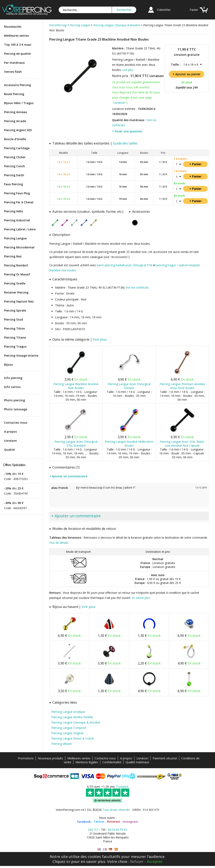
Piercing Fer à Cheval (19, 202)
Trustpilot (122, 787)
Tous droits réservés (116, 810)
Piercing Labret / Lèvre (20, 229)
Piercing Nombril (16, 265)
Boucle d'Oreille (15, 139)
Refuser (137, 861)
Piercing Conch (15, 166)
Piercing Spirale (15, 310)
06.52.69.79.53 (117, 830)
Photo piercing (15, 400)
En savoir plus (141, 598)
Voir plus (100, 339)
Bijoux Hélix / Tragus (19, 103)
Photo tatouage (16, 409)
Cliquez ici (61, 861)
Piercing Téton (15, 328)
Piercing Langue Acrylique (68, 712)
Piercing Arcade (15, 121)
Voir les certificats (137, 287)
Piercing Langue (15, 238)
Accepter (155, 861)
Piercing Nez (13, 256)
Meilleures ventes (16, 36)
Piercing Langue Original (67, 733)
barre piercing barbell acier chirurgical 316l (125, 265)
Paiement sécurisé (165, 758)
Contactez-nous (16, 423)
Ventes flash (13, 72)
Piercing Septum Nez (19, 301)
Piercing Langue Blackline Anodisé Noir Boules (76, 386)
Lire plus (128, 70)
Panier (194, 10)
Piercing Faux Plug (17, 193)
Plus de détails (59, 543)
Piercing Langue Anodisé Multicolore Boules (129, 444)
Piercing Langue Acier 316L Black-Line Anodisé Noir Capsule (182, 444)
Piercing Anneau (16, 112)
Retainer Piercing (16, 292)
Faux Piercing (14, 184)
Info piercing (13, 378)
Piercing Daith (14, 175)
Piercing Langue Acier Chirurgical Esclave (129, 386)
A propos (10, 432)
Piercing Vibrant (62, 744)
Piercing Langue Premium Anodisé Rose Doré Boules (182, 386)
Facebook (84, 822)
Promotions (26, 758)
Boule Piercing (14, 94)
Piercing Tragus (15, 346)
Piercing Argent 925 (18, 130)
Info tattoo (12, 387)
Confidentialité (112, 762)
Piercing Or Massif (17, 274)
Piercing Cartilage (17, 148)
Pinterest (114, 822)
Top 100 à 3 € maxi (18, 45)
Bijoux (8, 365)
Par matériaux (14, 63)
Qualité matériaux (137, 762)
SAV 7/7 (93, 830)
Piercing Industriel (17, 220)
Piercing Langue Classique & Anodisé (76, 722)
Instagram (130, 822)
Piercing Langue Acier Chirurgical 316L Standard (76, 444)
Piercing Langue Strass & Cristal (72, 738)
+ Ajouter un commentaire (68, 476)
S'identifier (164, 10)
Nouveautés (13, 27)
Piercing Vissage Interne (21, 356)
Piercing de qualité (17, 54)
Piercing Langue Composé (69, 728)
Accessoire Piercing (17, 85)
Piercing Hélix (14, 211)
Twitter (99, 822)
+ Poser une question (127, 131)
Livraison (10, 441)
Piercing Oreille (15, 283)
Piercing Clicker (15, 157)
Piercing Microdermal (19, 247)
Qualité (9, 450)
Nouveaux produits (50, 758)
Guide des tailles (125, 143)
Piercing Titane (15, 337)
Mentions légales (87, 762)
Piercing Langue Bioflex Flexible (72, 717)
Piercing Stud (14, 319)
